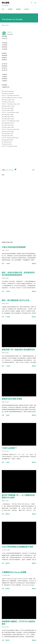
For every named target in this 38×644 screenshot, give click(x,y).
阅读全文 (34, 264)
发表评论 (7, 514)
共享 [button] (33, 170)
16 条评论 (8, 317)
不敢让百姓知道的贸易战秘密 (14, 247)
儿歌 (7, 170)
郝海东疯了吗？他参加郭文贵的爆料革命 (18, 350)
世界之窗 (11, 170)
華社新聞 (5, 3)
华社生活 (27, 9)
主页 (3, 9)
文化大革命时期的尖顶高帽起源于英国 (17, 547)
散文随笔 (18, 9)
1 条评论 (7, 415)
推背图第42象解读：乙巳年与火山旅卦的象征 (18, 623)
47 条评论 (8, 291)
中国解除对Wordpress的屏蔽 (14, 572)
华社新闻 (10, 9)
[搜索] (32, 3)
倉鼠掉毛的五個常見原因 (12, 399)
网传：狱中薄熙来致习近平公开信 (16, 300)
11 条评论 (8, 264)
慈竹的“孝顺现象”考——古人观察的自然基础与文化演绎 (18, 496)
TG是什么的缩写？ (9, 448)
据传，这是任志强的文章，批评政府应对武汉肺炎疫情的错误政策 (18, 274)
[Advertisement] (19, 226)
